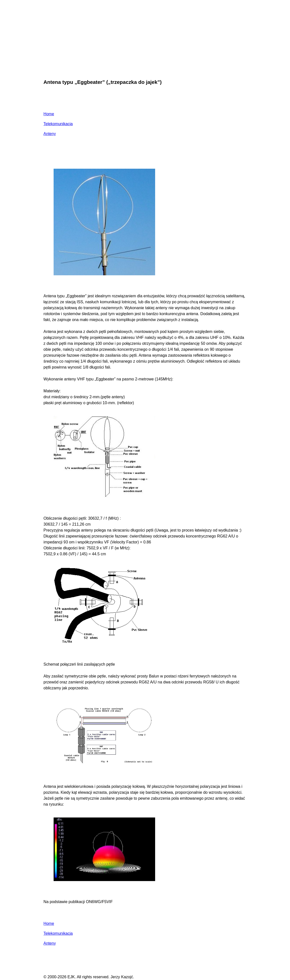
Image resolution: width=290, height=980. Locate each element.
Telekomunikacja (58, 124)
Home (49, 114)
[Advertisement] (145, 38)
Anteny (50, 134)
